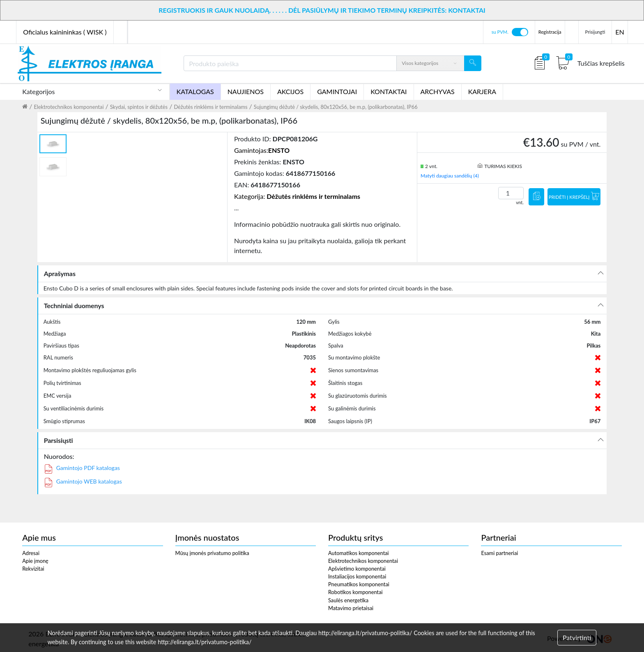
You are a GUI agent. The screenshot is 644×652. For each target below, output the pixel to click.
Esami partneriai (499, 553)
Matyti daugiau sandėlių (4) (450, 176)
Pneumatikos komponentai (359, 584)
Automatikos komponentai (359, 553)
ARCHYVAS (438, 91)
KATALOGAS (195, 91)
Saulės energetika (348, 600)
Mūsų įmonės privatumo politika (212, 553)
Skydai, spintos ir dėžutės (139, 107)
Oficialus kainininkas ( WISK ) (65, 32)
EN (620, 32)
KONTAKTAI (389, 91)
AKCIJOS (290, 91)
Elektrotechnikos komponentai (69, 107)
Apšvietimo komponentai (357, 569)
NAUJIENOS (246, 91)
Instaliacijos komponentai (357, 576)
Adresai (31, 553)
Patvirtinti (577, 637)
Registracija (550, 32)
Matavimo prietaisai (351, 608)
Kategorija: (297, 196)
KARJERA (482, 91)
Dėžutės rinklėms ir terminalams (210, 107)
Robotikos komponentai (355, 592)
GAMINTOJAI (337, 91)
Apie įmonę (35, 561)
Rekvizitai (33, 569)
